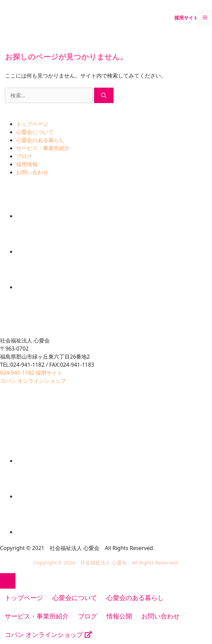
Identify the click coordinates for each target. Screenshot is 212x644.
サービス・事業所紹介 (43, 148)
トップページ (32, 124)
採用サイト (186, 18)
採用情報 (27, 164)
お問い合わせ (32, 172)
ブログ (24, 156)
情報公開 (119, 616)
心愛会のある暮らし (40, 140)
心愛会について (35, 132)
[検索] (104, 95)
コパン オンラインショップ (48, 635)
